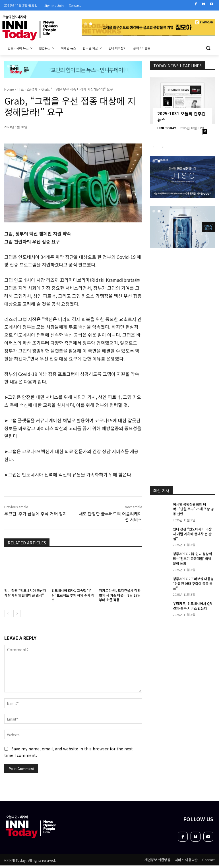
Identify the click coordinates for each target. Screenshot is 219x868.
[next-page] (17, 613)
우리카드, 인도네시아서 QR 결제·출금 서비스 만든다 (192, 606)
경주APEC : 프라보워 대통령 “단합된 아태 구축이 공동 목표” (193, 583)
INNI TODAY (167, 128)
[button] (208, 48)
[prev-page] (8, 613)
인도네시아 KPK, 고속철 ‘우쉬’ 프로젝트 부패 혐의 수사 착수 (73, 595)
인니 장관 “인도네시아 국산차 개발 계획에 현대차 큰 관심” (25, 593)
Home (9, 89)
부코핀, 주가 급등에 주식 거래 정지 (36, 514)
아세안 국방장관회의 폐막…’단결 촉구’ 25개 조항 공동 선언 (193, 509)
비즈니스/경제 (27, 89)
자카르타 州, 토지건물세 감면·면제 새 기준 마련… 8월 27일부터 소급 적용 (120, 595)
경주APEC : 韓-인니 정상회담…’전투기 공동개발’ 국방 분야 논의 (192, 558)
